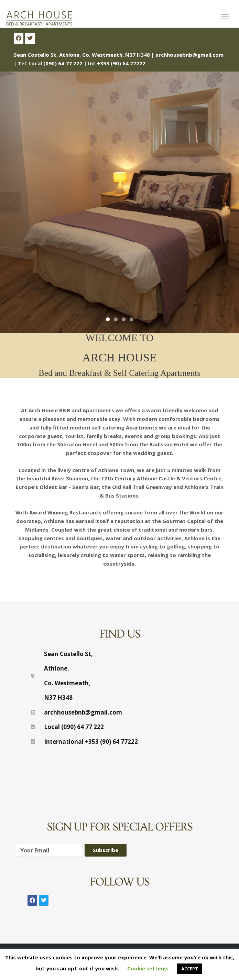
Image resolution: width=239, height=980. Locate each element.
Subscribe (106, 850)
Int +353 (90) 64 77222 (117, 63)
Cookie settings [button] (148, 968)
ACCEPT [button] (190, 969)
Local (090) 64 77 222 (56, 63)
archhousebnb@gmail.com (189, 55)
